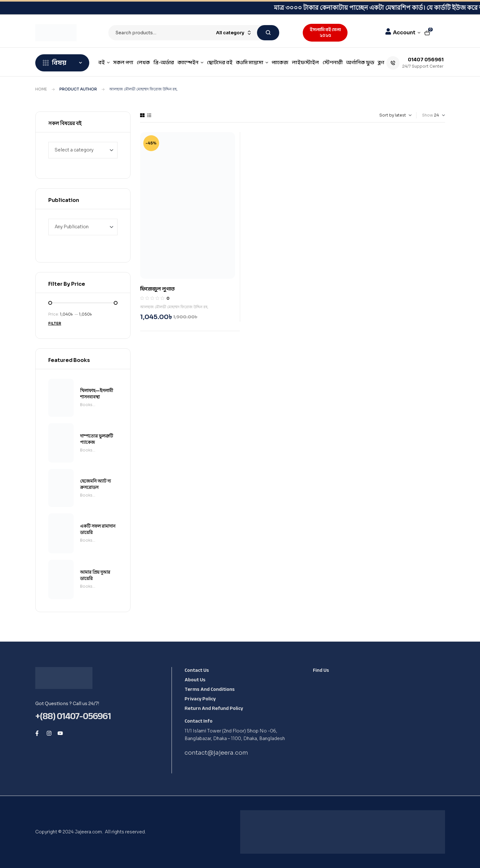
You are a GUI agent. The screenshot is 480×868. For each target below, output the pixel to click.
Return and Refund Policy (214, 708)
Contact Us (197, 670)
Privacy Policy (200, 699)
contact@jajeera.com (216, 753)
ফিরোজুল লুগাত (157, 289)
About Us (195, 680)
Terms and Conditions (210, 689)
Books (86, 405)
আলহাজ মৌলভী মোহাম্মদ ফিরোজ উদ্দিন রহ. (174, 307)
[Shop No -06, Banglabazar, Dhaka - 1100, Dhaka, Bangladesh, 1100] (376, 726)
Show (428, 115)
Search (268, 33)
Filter (55, 323)
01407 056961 (426, 59)
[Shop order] (384, 115)
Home (41, 89)
